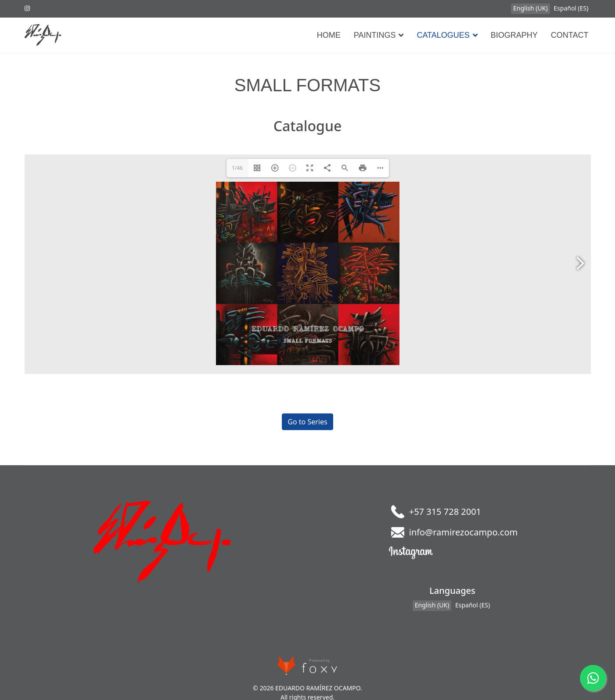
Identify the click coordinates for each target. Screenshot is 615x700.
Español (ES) (571, 8)
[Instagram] (27, 8)
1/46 (237, 168)
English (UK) (530, 8)
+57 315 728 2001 (445, 512)
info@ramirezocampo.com (464, 532)
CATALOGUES (443, 35)
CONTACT (570, 35)
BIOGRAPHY (514, 35)
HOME (329, 35)
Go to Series (307, 422)
